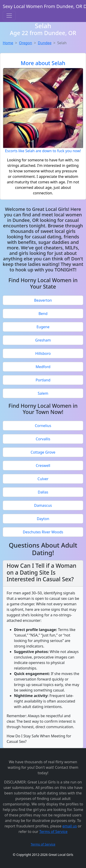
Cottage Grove (43, 452)
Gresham (43, 340)
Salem (43, 393)
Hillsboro (43, 353)
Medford (43, 367)
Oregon (26, 43)
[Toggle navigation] (9, 16)
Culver (43, 479)
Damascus (43, 505)
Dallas (43, 492)
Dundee (45, 43)
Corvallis (43, 439)
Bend (43, 314)
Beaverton (43, 300)
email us (70, 826)
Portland (43, 380)
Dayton (43, 519)
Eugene (43, 327)
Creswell (43, 466)
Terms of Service (53, 832)
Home (8, 43)
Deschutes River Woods (43, 532)
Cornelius (43, 426)
